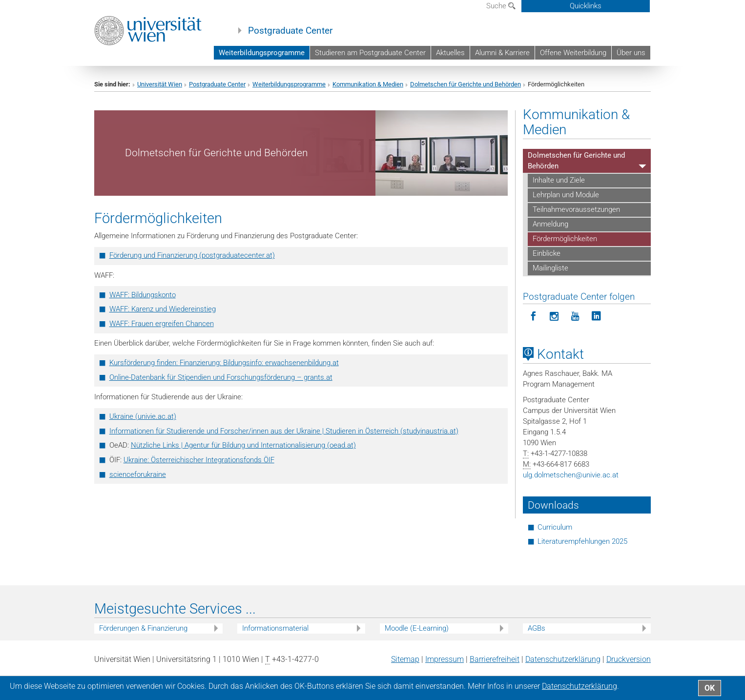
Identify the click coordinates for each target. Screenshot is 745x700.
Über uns (631, 53)
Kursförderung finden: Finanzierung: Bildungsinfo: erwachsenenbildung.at (224, 363)
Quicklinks (586, 6)
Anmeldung (550, 224)
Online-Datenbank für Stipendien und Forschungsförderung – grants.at (221, 377)
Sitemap (405, 659)
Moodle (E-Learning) (417, 628)
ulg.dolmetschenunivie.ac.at (571, 475)
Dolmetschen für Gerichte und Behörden (466, 84)
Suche (501, 6)
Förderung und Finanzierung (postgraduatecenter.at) (192, 255)
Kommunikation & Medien (368, 84)
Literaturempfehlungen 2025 (582, 541)
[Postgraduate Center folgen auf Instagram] (554, 317)
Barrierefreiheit (495, 659)
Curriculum (555, 527)
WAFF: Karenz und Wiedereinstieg (163, 309)
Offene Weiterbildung (573, 53)
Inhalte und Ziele (559, 180)
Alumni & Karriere (502, 53)
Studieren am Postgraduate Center (370, 53)
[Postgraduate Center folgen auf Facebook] (533, 317)
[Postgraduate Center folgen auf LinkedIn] (596, 317)
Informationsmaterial (275, 628)
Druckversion (629, 659)
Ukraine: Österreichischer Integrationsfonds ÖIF (199, 460)
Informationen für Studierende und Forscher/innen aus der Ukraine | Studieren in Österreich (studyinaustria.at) (284, 431)
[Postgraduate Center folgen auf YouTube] (575, 317)
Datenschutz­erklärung (563, 659)
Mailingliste (550, 268)
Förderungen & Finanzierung (143, 628)
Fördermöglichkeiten (565, 239)
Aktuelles (450, 53)
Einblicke (547, 253)
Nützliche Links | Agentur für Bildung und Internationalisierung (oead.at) (243, 445)
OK (710, 688)
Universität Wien (160, 84)
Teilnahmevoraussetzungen (576, 209)
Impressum (445, 659)
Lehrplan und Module (566, 195)
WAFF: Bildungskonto (143, 295)
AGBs (537, 628)
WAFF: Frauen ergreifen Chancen (162, 324)
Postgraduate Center (290, 31)
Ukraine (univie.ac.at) (143, 416)
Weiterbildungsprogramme (262, 53)
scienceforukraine (138, 474)
